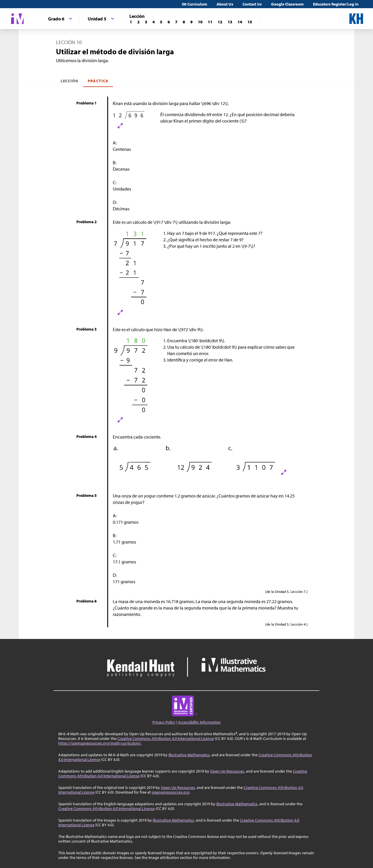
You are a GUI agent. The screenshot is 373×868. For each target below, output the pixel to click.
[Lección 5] (161, 22)
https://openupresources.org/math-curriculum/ (100, 743)
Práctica (98, 81)
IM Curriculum (195, 4)
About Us (225, 4)
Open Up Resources (227, 771)
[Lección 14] (240, 22)
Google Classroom (287, 4)
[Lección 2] (138, 22)
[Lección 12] (220, 22)
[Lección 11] (210, 22)
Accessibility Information (199, 722)
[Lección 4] (154, 22)
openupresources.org (171, 792)
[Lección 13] (230, 22)
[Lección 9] (191, 22)
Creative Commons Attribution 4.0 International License (166, 738)
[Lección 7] (176, 22)
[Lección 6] (169, 22)
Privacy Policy (164, 722)
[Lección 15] (250, 22)
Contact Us (252, 4)
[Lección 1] (131, 22)
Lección (70, 81)
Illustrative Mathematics (189, 755)
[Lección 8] (184, 22)
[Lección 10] (200, 22)
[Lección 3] (146, 22)
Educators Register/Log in (336, 4)
